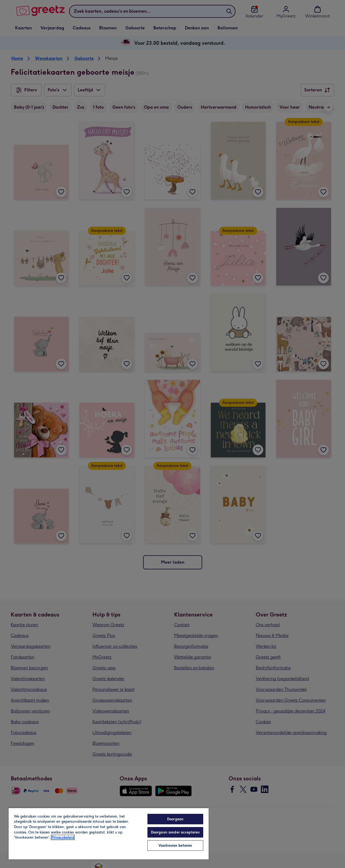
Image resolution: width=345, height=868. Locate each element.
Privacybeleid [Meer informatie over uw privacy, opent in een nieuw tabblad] (63, 837)
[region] (109, 833)
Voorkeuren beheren (175, 845)
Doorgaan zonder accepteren (175, 832)
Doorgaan (175, 819)
